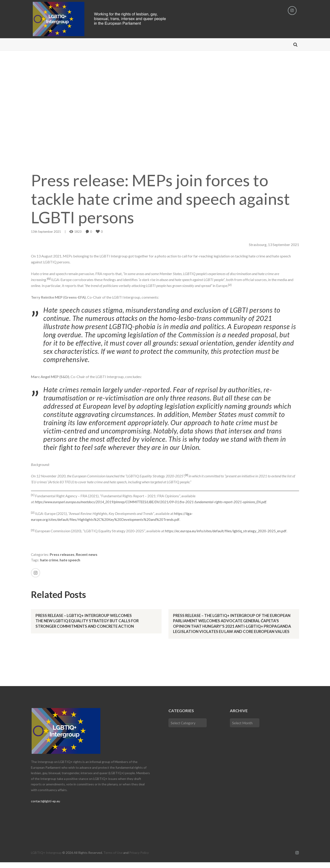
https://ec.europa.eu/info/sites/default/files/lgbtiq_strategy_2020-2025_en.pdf (227, 531)
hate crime (49, 560)
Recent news (87, 555)
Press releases (62, 555)
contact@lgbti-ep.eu (46, 807)
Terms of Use (113, 859)
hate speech (70, 560)
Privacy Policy (139, 859)
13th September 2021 (46, 232)
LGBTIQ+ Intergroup (46, 859)
